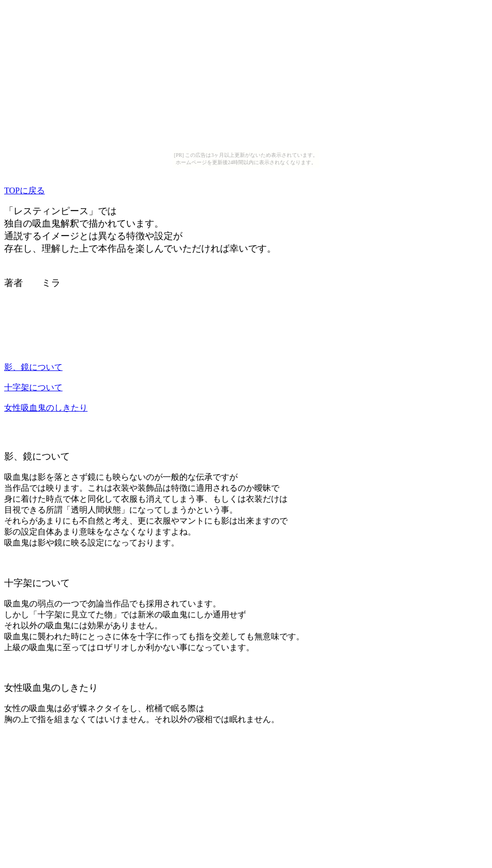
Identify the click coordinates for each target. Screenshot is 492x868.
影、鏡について (33, 367)
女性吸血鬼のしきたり (46, 408)
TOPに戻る (24, 190)
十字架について (33, 387)
